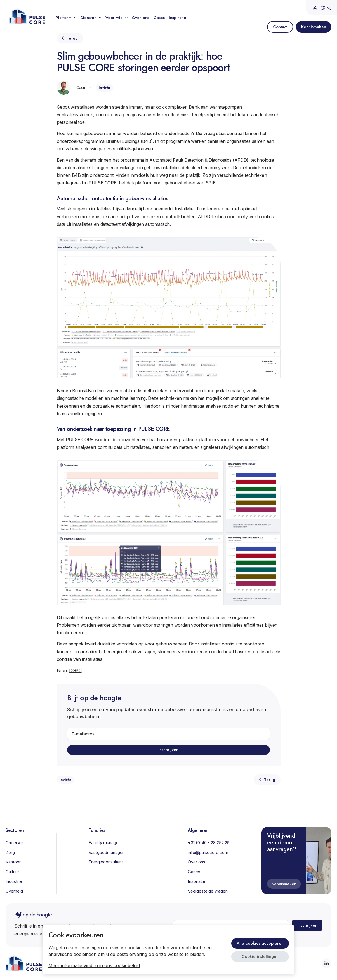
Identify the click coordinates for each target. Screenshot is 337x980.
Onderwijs (15, 843)
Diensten (91, 18)
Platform (66, 18)
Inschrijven (169, 750)
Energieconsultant (106, 862)
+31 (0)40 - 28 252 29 (209, 843)
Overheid (14, 891)
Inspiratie (178, 18)
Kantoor (13, 862)
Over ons (140, 18)
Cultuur (12, 872)
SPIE (210, 183)
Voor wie (116, 18)
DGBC (75, 670)
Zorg (10, 852)
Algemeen (198, 830)
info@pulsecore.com (208, 852)
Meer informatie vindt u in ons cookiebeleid (94, 965)
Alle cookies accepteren (260, 943)
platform (207, 440)
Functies (97, 830)
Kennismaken (284, 884)
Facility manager (104, 843)
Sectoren (15, 830)
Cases (159, 18)
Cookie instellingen (260, 956)
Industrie (14, 881)
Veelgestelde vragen (208, 891)
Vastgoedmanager (106, 852)
